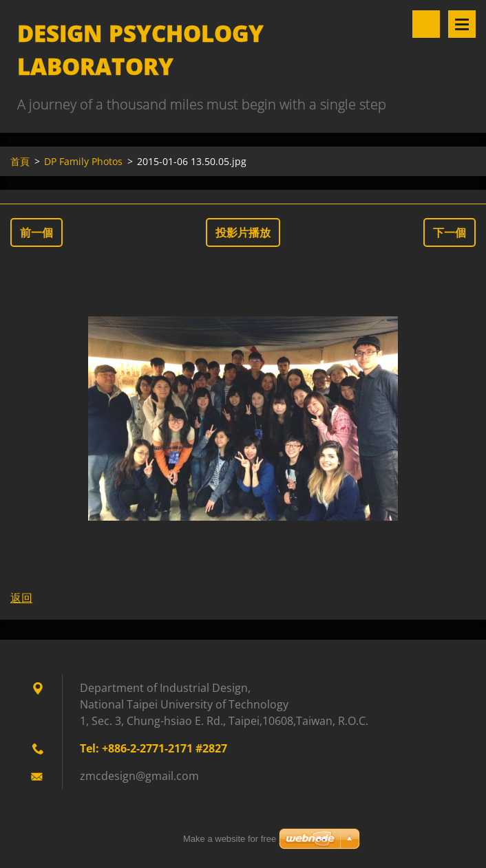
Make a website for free (230, 839)
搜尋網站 (426, 24)
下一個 (450, 232)
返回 (21, 598)
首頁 (20, 161)
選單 (462, 24)
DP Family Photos (83, 161)
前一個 (36, 232)
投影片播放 (243, 232)
